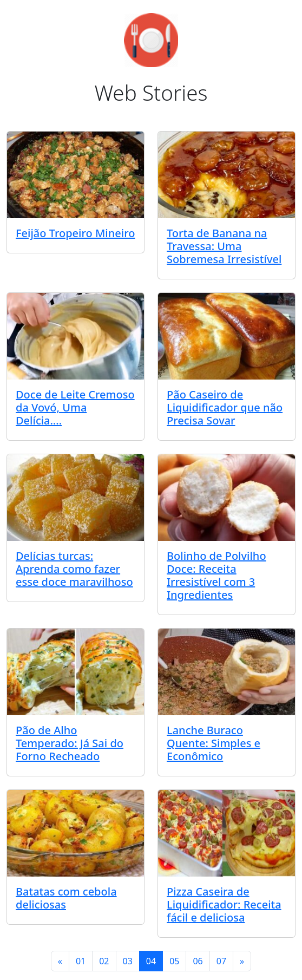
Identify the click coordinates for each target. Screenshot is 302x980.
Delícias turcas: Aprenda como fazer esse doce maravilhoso (74, 569)
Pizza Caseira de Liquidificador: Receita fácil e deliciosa (224, 904)
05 (174, 961)
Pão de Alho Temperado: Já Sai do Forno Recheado (70, 743)
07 (221, 961)
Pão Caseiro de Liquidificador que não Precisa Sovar (225, 407)
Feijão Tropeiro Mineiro (75, 233)
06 (198, 961)
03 (128, 961)
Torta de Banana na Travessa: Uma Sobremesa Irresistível (224, 246)
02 (104, 961)
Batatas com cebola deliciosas (66, 898)
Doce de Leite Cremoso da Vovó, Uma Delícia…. (75, 407)
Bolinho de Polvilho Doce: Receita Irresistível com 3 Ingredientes (216, 575)
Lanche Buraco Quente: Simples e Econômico (214, 743)
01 (81, 961)
